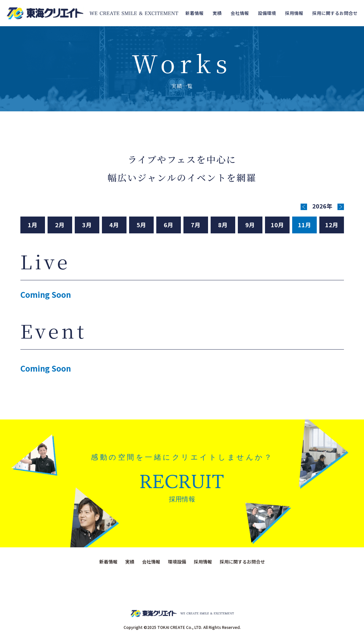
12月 (332, 225)
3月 (87, 225)
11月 (304, 225)
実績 (217, 13)
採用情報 (294, 13)
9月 (250, 225)
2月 (60, 225)
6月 (168, 225)
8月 (223, 225)
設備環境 (267, 13)
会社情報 (240, 13)
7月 (196, 225)
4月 (114, 225)
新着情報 (194, 13)
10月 (277, 225)
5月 (141, 225)
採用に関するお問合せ (335, 13)
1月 (33, 225)
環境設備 (177, 562)
